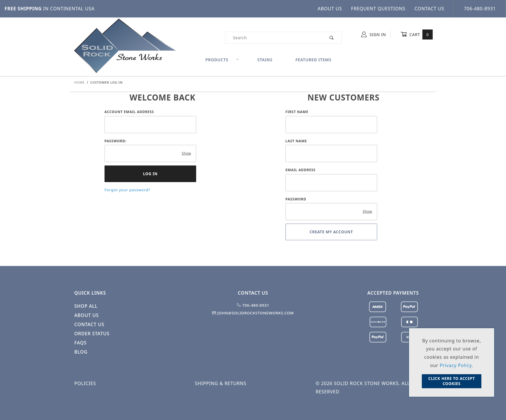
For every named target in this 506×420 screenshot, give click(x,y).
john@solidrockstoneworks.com (253, 313)
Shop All (86, 306)
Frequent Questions (378, 9)
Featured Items (314, 60)
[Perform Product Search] (332, 38)
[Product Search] (273, 38)
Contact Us (430, 9)
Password (296, 199)
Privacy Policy (456, 365)
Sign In (374, 34)
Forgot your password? (127, 190)
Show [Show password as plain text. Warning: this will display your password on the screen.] (187, 153)
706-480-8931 (480, 9)
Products (222, 60)
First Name (297, 112)
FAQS (81, 343)
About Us (330, 9)
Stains (265, 60)
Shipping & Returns (221, 383)
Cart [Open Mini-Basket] (417, 34)
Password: (116, 141)
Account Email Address (129, 112)
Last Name (296, 141)
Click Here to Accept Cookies (451, 381)
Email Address (301, 170)
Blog (81, 352)
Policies (85, 383)
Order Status (92, 334)
